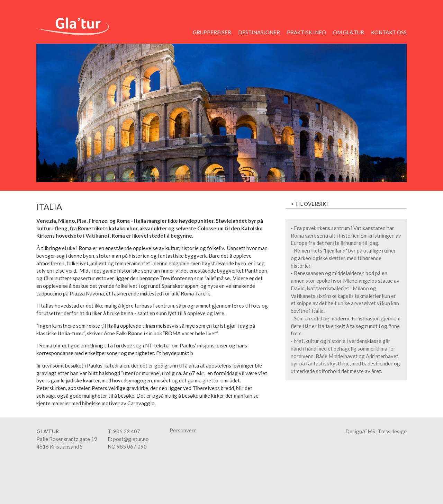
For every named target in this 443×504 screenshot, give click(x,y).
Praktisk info (306, 32)
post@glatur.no (131, 439)
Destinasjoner (259, 32)
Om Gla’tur (349, 32)
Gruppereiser (212, 32)
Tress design (392, 431)
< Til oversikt (310, 204)
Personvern (183, 430)
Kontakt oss (389, 32)
